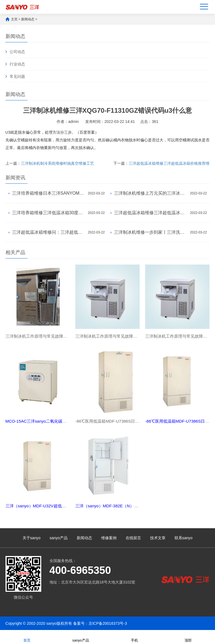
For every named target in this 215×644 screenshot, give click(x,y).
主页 (14, 19)
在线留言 (133, 538)
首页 (27, 637)
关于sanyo (31, 538)
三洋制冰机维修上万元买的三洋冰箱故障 (151, 193)
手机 (134, 637)
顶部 (188, 637)
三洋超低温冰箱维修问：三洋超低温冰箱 (49, 232)
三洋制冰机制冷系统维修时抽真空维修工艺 (57, 163)
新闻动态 (28, 19)
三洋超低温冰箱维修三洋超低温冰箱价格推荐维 (169, 163)
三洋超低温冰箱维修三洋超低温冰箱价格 (151, 213)
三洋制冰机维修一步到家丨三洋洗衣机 (151, 232)
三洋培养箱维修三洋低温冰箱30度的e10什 (49, 213)
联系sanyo (184, 538)
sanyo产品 (58, 538)
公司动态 (17, 52)
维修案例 (109, 538)
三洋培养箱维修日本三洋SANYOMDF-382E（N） (49, 193)
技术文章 (158, 538)
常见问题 (17, 76)
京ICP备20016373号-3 (108, 623)
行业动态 (17, 64)
